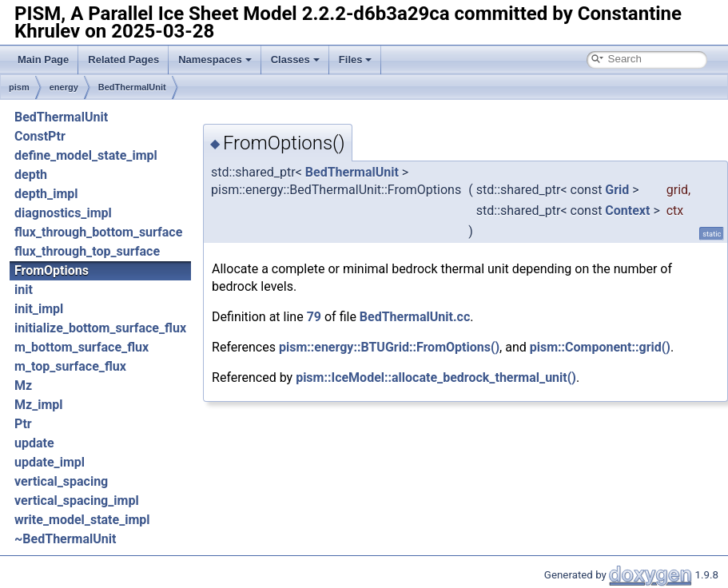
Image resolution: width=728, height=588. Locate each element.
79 (314, 317)
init (24, 290)
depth (31, 175)
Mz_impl (39, 405)
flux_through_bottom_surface (98, 232)
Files (356, 60)
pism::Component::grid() (600, 347)
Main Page (43, 60)
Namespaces (215, 60)
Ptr (23, 424)
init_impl (39, 309)
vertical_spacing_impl (77, 501)
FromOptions (52, 270)
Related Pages (123, 60)
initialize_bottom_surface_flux (100, 328)
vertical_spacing (61, 481)
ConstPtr (40, 136)
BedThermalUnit (132, 87)
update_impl (50, 462)
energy (64, 87)
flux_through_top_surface (87, 251)
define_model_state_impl (86, 155)
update (34, 443)
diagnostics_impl (63, 213)
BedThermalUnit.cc (415, 317)
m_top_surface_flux (70, 366)
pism (19, 87)
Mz (23, 385)
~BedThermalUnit (65, 539)
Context (627, 211)
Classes (295, 60)
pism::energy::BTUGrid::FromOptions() (389, 347)
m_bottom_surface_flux (82, 347)
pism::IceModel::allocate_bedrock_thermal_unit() (436, 377)
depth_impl (46, 194)
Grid (617, 190)
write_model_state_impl (82, 520)
